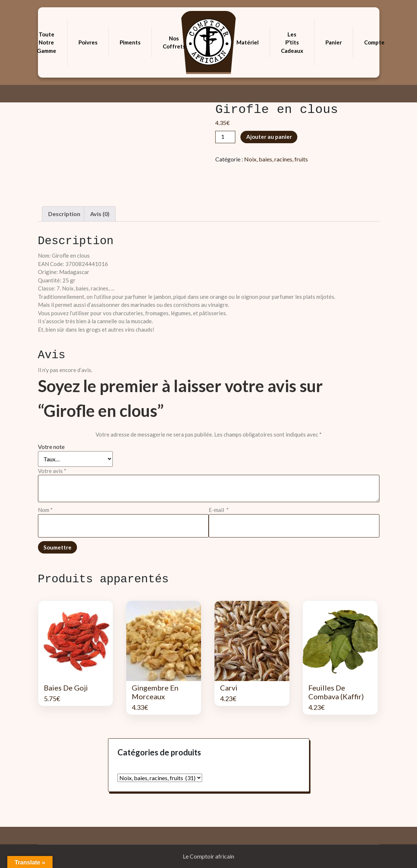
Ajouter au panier (269, 137)
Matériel (248, 42)
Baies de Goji (66, 688)
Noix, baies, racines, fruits (276, 159)
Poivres (88, 42)
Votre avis (52, 471)
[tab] (64, 214)
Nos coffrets (174, 42)
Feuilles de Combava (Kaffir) (336, 692)
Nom (45, 510)
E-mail (219, 510)
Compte (374, 42)
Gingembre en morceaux (155, 692)
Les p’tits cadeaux (292, 42)
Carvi (229, 688)
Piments (130, 42)
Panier (334, 42)
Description (64, 214)
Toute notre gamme (47, 42)
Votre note (51, 447)
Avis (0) (100, 214)
